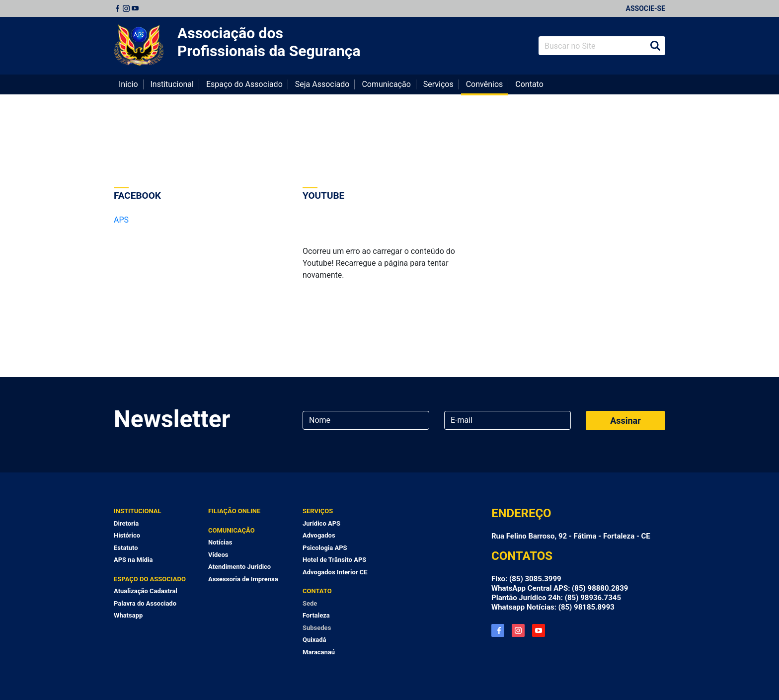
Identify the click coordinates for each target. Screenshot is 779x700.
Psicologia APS (325, 548)
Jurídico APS (321, 523)
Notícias (220, 542)
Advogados (319, 535)
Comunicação (386, 84)
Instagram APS (518, 630)
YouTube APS (539, 630)
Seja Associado (322, 84)
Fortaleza (316, 615)
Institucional (172, 84)
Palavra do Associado (145, 603)
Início (128, 84)
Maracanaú (319, 652)
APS (121, 220)
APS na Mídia (133, 560)
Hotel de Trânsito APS (334, 560)
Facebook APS (498, 630)
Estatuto (126, 548)
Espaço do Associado (244, 84)
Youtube (135, 8)
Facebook (117, 8)
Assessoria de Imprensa (243, 579)
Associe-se (646, 8)
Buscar (655, 46)
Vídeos (218, 555)
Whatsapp (128, 615)
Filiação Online (234, 511)
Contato (529, 84)
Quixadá (314, 640)
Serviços (438, 84)
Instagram (126, 8)
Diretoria (126, 523)
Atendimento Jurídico (239, 567)
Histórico (127, 535)
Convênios (485, 84)
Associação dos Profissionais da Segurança (269, 42)
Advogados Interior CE (335, 572)
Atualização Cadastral (146, 591)
